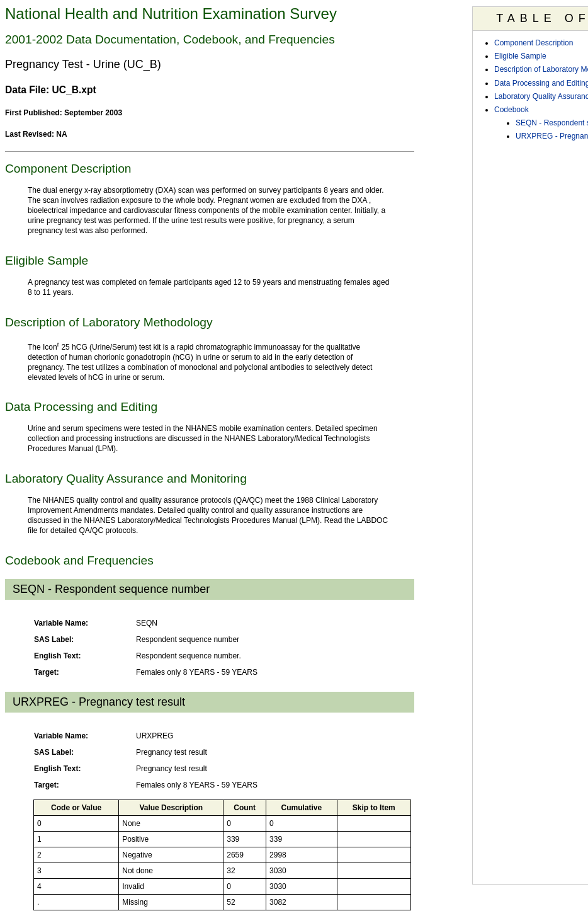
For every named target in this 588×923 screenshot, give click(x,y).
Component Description (534, 43)
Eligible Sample (520, 56)
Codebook (512, 110)
